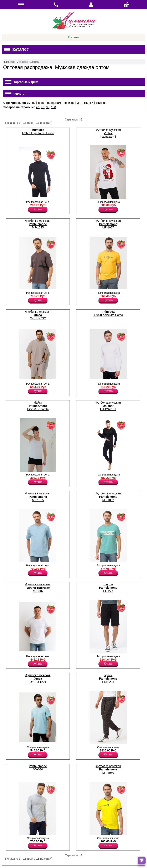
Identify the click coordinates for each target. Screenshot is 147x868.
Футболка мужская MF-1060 (108, 769)
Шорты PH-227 (108, 588)
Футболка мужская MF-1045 (38, 224)
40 (43, 107)
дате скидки (85, 103)
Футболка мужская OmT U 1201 (38, 679)
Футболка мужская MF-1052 (108, 497)
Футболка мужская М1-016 (38, 588)
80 (48, 107)
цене (41, 103)
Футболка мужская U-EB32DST (108, 406)
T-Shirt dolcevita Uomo (108, 313)
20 (37, 107)
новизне (69, 103)
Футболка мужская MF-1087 (108, 224)
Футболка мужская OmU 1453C (38, 315)
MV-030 (38, 768)
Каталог (16, 50)
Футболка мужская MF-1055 (38, 497)
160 (53, 107)
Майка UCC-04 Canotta (38, 406)
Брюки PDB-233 (108, 679)
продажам (54, 103)
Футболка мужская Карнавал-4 (108, 133)
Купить (38, 209)
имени (31, 103)
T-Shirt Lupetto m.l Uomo (38, 132)
